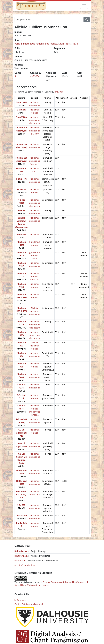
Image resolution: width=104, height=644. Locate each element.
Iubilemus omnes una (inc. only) (35, 131)
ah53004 (35, 76)
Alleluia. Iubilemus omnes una (35, 311)
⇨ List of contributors (25, 565)
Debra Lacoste (22, 551)
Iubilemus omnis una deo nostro (35, 335)
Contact (20, 600)
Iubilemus (35, 234)
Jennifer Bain (21, 556)
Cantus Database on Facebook (29, 604)
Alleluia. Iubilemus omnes (35, 346)
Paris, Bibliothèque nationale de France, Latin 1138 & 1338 (46, 44)
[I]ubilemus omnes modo (35, 255)
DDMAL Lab (20, 560)
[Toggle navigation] (84, 6)
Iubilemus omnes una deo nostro (35, 120)
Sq (16, 76)
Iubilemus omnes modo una (35, 276)
